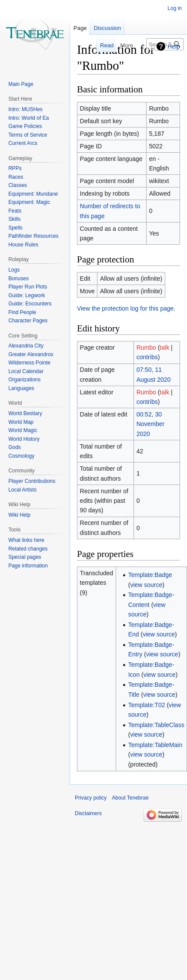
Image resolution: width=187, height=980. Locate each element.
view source (146, 585)
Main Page (21, 84)
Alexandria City (26, 346)
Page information (28, 566)
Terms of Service (28, 135)
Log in (175, 8)
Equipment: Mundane (33, 194)
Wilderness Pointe (29, 363)
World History (24, 439)
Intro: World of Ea (28, 118)
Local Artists (22, 490)
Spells (15, 228)
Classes (18, 185)
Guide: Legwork (27, 295)
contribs (147, 357)
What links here (26, 540)
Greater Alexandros (31, 354)
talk (164, 347)
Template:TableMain (155, 745)
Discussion (107, 28)
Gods (15, 447)
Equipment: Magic (29, 202)
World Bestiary (25, 413)
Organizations (24, 380)
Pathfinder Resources (33, 236)
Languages (21, 388)
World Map (21, 422)
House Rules (23, 245)
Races (16, 177)
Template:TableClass (156, 725)
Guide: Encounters (30, 304)
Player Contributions (32, 481)
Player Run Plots (28, 287)
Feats (15, 211)
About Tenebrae (130, 798)
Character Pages (28, 321)
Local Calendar (26, 371)
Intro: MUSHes (25, 109)
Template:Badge (150, 575)
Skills (14, 219)
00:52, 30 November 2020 (151, 424)
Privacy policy (91, 798)
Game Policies (25, 126)
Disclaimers (88, 813)
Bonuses (18, 279)
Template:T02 (147, 705)
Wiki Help (19, 515)
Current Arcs (23, 143)
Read (102, 45)
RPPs (15, 168)
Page (80, 28)
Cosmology (21, 456)
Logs (14, 270)
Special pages (25, 557)
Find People (22, 312)
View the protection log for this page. (126, 308)
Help (174, 46)
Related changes (28, 549)
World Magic (23, 430)
